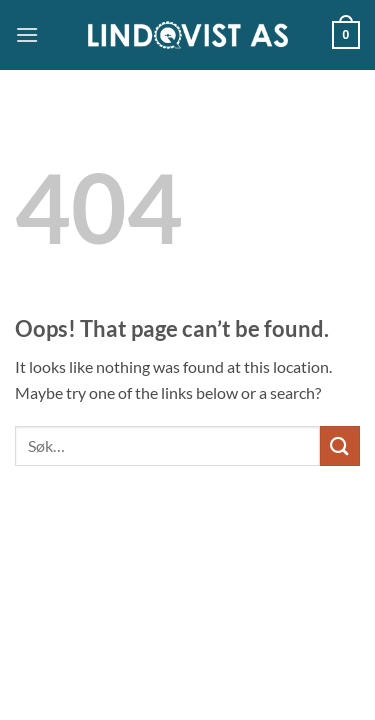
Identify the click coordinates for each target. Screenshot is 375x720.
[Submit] (340, 445)
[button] (27, 34)
